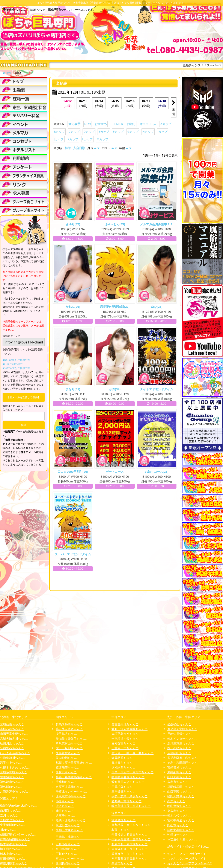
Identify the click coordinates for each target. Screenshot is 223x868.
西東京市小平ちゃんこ (71, 796)
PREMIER (117, 124)
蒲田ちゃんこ (65, 811)
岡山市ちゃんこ (178, 825)
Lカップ (87, 139)
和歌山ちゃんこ (122, 830)
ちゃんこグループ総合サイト (187, 854)
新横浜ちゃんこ (66, 772)
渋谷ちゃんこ (65, 806)
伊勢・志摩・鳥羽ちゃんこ (130, 796)
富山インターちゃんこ (71, 858)
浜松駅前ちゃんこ (124, 767)
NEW (88, 124)
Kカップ (73, 139)
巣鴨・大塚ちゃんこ (69, 830)
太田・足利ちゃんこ (69, 748)
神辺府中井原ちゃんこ (182, 840)
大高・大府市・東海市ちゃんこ (133, 772)
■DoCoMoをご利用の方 (16, 360)
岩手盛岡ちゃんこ (12, 777)
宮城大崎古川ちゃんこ (15, 739)
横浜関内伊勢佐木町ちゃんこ (20, 806)
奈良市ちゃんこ (122, 863)
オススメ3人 (148, 124)
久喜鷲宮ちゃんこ (68, 753)
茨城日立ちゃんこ (68, 825)
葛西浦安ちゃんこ (68, 767)
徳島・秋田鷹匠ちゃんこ (184, 763)
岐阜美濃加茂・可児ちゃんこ (131, 806)
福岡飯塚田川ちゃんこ (182, 787)
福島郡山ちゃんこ (12, 782)
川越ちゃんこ (9, 830)
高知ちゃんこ (176, 801)
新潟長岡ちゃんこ (68, 863)
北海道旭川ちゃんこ (14, 758)
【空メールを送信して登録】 (24, 397)
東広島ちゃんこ (178, 811)
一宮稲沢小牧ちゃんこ (127, 739)
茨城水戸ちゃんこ (12, 820)
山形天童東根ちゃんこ (15, 734)
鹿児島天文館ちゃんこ (182, 729)
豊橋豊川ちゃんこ (124, 763)
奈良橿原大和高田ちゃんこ (130, 834)
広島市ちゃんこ (178, 782)
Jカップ (59, 139)
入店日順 (79, 148)
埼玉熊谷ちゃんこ (12, 849)
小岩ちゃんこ (65, 801)
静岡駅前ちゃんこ (124, 758)
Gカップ (133, 132)
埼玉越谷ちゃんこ (68, 734)
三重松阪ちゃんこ (124, 787)
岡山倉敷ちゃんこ (179, 806)
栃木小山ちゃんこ (12, 854)
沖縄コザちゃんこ (179, 835)
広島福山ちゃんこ (179, 753)
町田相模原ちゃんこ (14, 858)
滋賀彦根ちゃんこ (124, 820)
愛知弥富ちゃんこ (124, 743)
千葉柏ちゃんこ (66, 782)
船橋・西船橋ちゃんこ (71, 820)
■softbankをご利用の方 (16, 368)
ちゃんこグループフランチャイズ (190, 863)
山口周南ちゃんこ (179, 777)
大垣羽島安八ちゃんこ (127, 734)
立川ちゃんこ (9, 815)
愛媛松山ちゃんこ (179, 724)
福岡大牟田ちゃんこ (181, 830)
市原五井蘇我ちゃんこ (71, 787)
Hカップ (148, 132)
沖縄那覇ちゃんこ (179, 772)
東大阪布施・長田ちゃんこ (130, 849)
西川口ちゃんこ (11, 810)
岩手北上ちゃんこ (12, 763)
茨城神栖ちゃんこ (68, 758)
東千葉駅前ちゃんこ (14, 825)
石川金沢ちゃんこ (68, 854)
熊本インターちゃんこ (182, 739)
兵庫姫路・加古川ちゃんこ (130, 854)
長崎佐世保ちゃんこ (181, 734)
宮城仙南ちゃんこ (12, 724)
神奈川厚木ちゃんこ (14, 863)
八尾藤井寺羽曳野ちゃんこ (130, 858)
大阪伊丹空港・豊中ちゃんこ (131, 839)
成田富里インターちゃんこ (18, 834)
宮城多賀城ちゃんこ (14, 772)
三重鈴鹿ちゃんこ (124, 791)
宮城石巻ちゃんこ (12, 729)
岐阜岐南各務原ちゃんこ (128, 777)
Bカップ (59, 132)
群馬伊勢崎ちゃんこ (69, 724)
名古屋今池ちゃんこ (125, 724)
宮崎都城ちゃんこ (179, 767)
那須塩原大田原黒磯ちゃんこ (75, 763)
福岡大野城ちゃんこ (181, 796)
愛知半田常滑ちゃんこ (127, 801)
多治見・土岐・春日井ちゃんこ (133, 753)
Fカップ (118, 132)
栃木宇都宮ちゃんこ (14, 844)
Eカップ (104, 132)
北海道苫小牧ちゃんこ (15, 791)
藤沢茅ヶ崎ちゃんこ (69, 729)
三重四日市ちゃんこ (125, 748)
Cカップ (74, 132)
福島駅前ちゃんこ (12, 787)
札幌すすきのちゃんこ (15, 767)
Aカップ (166, 124)
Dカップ (89, 132)
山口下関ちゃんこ (179, 791)
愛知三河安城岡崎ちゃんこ (130, 729)
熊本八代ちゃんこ (179, 815)
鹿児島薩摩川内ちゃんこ (184, 758)
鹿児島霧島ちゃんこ (181, 743)
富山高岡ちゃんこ (68, 849)
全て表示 (74, 124)
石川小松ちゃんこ (68, 844)
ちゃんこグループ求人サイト (187, 858)
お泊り (131, 124)
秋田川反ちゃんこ (12, 743)
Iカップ (163, 132)
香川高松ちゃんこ (179, 748)
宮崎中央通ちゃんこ (181, 820)
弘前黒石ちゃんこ (12, 748)
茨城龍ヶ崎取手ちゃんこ (72, 739)
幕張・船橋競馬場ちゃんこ (74, 777)
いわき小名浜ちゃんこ (15, 753)
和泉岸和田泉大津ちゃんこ (130, 844)
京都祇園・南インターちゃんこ (133, 825)
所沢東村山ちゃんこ (69, 743)
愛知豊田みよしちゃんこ (128, 782)
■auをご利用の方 (13, 364)
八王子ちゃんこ (66, 815)
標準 (68, 148)
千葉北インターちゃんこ (72, 791)
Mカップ (103, 139)
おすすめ (101, 124)
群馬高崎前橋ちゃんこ (15, 839)
